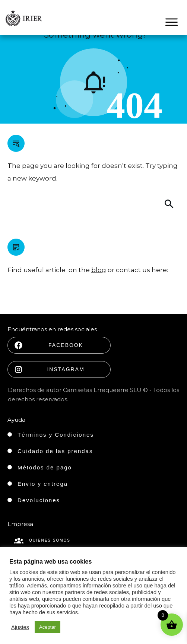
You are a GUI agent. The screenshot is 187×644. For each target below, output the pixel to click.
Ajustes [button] (20, 627)
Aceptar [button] (47, 627)
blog (99, 270)
